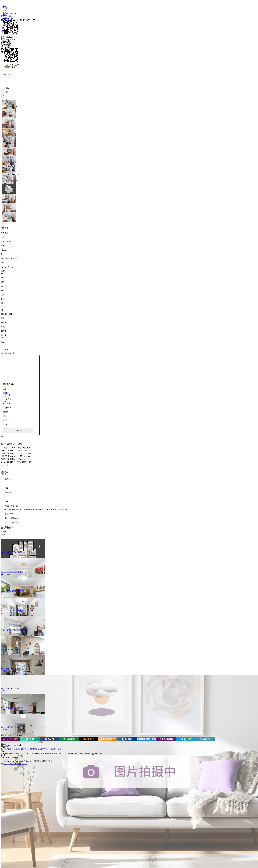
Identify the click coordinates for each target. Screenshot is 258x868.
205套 (5, 393)
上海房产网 (33, 749)
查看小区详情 (7, 354)
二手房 (4, 531)
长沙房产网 (5, 749)
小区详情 (18, 430)
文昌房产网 (42, 749)
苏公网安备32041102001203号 (15, 764)
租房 (3, 535)
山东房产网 (24, 749)
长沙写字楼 (15, 749)
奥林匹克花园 (11, 162)
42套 (5, 401)
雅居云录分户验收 (54, 749)
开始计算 (15, 523)
